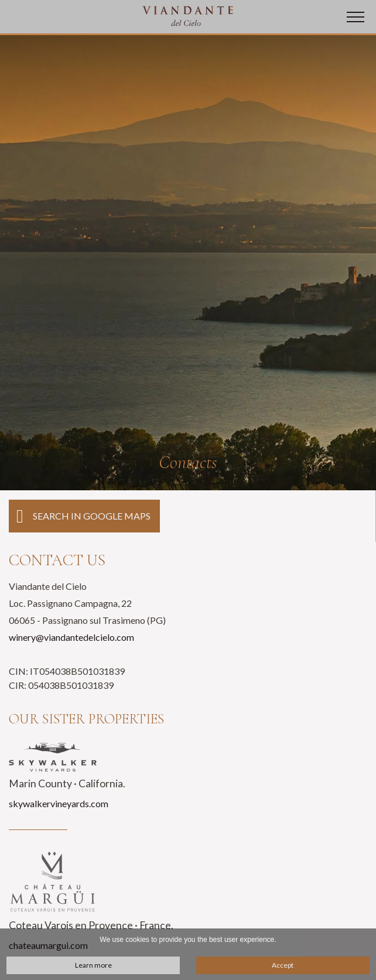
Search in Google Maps (83, 517)
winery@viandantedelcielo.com (71, 637)
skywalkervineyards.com (59, 803)
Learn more (93, 965)
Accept (283, 965)
